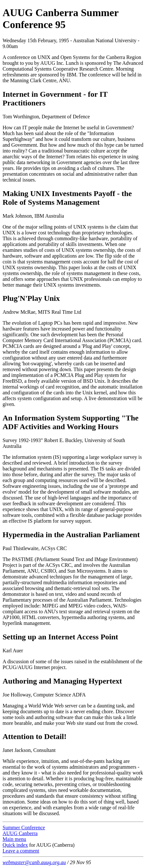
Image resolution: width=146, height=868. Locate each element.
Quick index (15, 845)
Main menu (14, 839)
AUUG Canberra (20, 833)
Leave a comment (21, 851)
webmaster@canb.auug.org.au (34, 862)
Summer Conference (24, 828)
